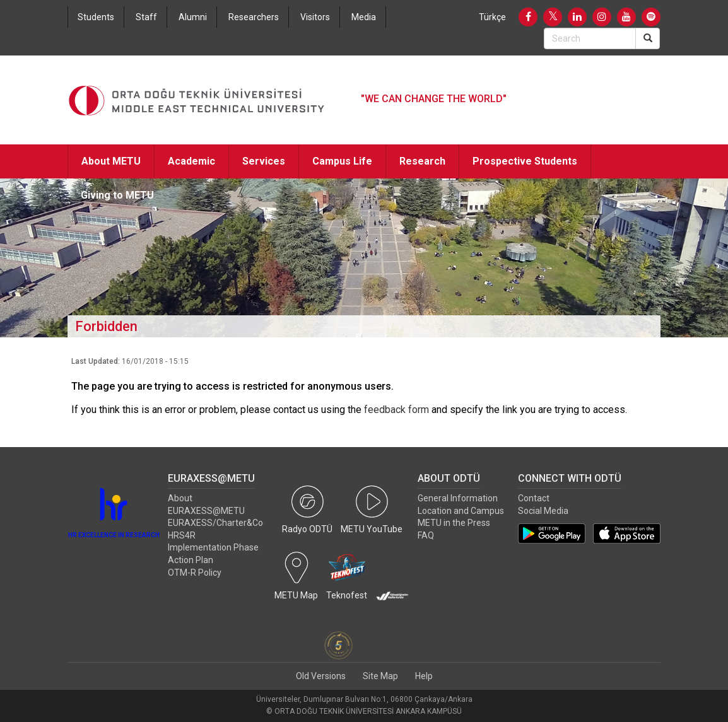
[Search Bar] (590, 38)
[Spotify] (651, 17)
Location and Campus (461, 511)
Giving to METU (117, 195)
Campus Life (342, 161)
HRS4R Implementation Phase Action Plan (213, 548)
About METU (111, 161)
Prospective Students (525, 161)
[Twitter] (553, 17)
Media (364, 17)
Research (422, 161)
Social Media (543, 511)
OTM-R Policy (195, 573)
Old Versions (321, 676)
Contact (534, 498)
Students (96, 17)
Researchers (254, 17)
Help (424, 676)
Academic (191, 161)
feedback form (396, 410)
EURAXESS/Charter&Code (220, 523)
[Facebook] (528, 17)
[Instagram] (602, 17)
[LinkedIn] (577, 17)
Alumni (193, 17)
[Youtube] (626, 17)
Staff (146, 17)
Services (264, 161)
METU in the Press (454, 523)
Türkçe (492, 17)
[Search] (648, 38)
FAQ (426, 535)
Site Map (380, 676)
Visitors (315, 17)
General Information (458, 498)
